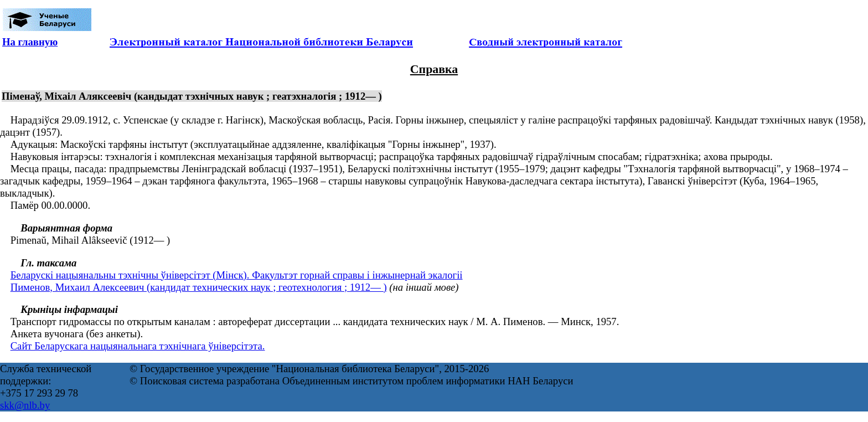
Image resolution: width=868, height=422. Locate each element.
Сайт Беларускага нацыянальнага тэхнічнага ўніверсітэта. (138, 346)
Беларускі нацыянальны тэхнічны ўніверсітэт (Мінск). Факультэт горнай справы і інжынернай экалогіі (237, 275)
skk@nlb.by (25, 405)
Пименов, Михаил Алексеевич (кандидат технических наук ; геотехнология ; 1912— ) (199, 287)
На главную (30, 42)
